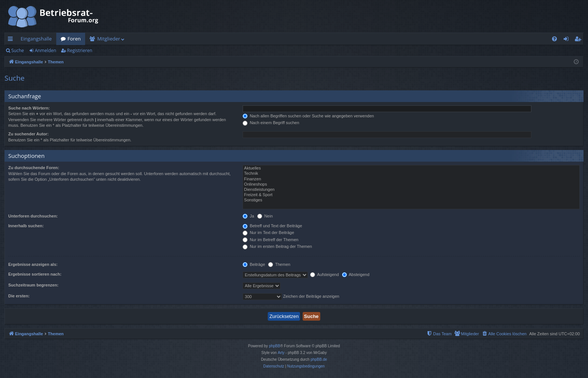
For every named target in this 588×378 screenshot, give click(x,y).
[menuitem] (554, 39)
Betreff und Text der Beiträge (272, 226)
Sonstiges (411, 200)
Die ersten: (19, 296)
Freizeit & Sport (411, 195)
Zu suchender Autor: (28, 134)
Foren (74, 39)
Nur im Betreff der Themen (271, 240)
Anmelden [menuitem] (568, 40)
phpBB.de (319, 359)
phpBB (274, 346)
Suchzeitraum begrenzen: (33, 285)
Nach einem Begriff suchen (271, 123)
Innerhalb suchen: (26, 226)
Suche (18, 50)
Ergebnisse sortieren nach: (35, 274)
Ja (248, 216)
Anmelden (46, 50)
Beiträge (254, 264)
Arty (281, 353)
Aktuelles (411, 168)
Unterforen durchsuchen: (33, 216)
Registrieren (80, 50)
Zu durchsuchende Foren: (34, 168)
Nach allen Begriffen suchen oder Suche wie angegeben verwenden (308, 116)
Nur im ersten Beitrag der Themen (277, 246)
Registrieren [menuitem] (579, 40)
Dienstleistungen (411, 190)
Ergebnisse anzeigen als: (33, 264)
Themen (279, 264)
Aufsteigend (325, 274)
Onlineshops (411, 184)
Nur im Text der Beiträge (268, 232)
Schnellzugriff (12, 40)
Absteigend (356, 274)
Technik (411, 174)
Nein (265, 216)
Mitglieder (109, 39)
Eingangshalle (36, 39)
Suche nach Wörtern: (29, 108)
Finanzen (411, 179)
